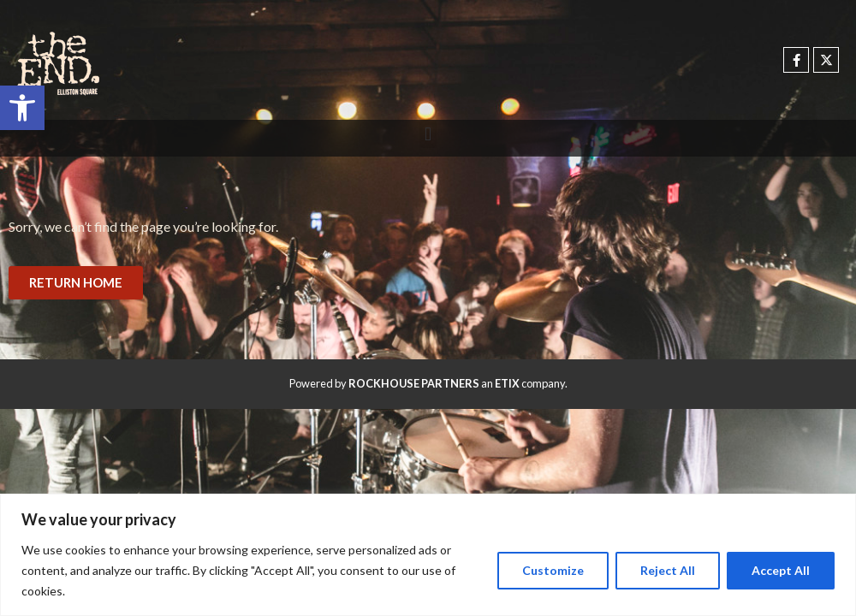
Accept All (781, 570)
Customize (553, 570)
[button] (22, 108)
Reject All (668, 570)
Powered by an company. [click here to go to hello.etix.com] (428, 383)
